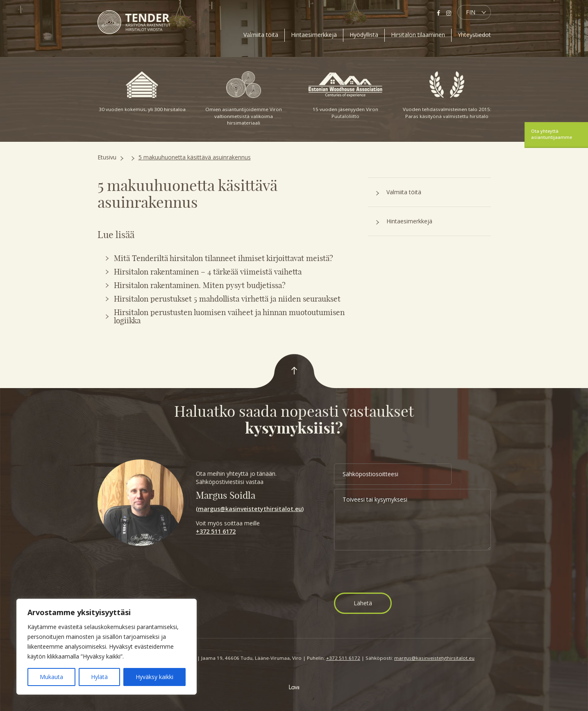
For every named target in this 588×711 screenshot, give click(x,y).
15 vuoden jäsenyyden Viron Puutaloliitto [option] (345, 95)
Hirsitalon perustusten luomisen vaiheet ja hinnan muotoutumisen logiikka (229, 316)
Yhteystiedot (474, 35)
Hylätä (99, 677)
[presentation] (396, 572)
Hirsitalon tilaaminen (418, 35)
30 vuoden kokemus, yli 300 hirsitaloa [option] (142, 92)
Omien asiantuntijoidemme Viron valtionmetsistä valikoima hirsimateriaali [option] (244, 99)
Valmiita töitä (261, 35)
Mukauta (51, 677)
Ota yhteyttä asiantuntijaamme (552, 134)
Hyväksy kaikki (154, 677)
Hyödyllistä (364, 35)
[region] (107, 647)
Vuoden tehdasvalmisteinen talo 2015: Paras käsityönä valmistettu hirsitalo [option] (447, 95)
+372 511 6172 (216, 531)
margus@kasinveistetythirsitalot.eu (250, 509)
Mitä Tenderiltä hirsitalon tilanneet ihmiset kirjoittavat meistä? (224, 258)
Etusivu (107, 157)
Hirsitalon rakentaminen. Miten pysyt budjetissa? (200, 285)
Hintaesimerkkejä (314, 35)
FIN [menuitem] (471, 12)
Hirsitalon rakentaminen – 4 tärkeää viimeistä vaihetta (208, 272)
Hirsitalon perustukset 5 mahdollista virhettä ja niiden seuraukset (227, 299)
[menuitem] (474, 12)
